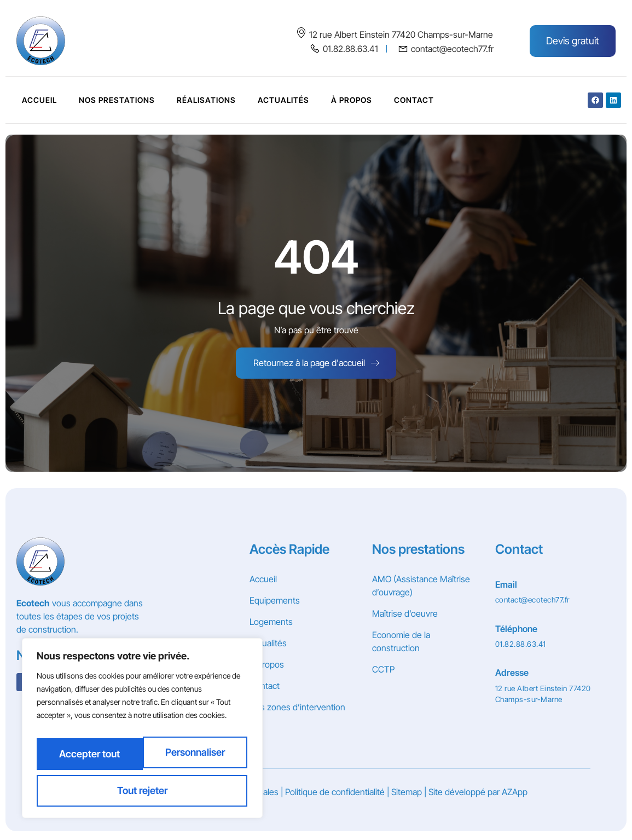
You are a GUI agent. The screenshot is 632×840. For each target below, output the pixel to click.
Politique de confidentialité (335, 795)
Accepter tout (143, 790)
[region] (142, 734)
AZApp (515, 795)
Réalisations (206, 100)
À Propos (352, 100)
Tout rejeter (195, 759)
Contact (414, 100)
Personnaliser (89, 759)
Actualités (283, 100)
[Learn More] (546, 591)
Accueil (39, 100)
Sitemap (407, 795)
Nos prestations (117, 100)
